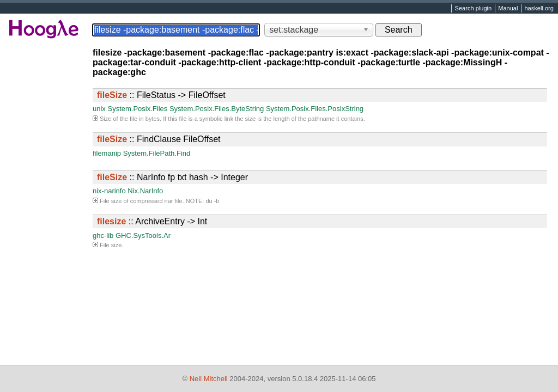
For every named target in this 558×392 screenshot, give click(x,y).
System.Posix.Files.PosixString (315, 109)
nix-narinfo (109, 191)
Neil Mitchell (209, 379)
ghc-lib (103, 235)
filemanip (107, 153)
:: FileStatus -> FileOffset (161, 95)
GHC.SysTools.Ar (143, 235)
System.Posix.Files (137, 109)
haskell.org (539, 9)
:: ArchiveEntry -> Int (152, 221)
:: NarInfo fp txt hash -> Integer (172, 177)
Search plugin (474, 9)
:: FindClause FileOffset (159, 139)
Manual (508, 9)
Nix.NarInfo (145, 191)
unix (99, 109)
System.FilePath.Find (157, 153)
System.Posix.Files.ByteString (217, 109)
